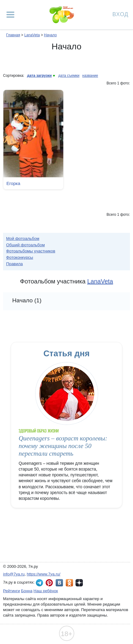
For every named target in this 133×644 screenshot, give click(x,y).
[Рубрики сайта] (10, 15)
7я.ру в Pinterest (49, 583)
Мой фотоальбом (23, 238)
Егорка (13, 183)
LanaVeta (32, 35)
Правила (15, 264)
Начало (50, 35)
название (90, 76)
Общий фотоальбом (25, 245)
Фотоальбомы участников (31, 251)
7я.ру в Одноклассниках (69, 583)
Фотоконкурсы (20, 257)
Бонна (27, 591)
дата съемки (69, 76)
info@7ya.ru (14, 574)
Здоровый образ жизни (39, 431)
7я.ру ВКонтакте (59, 583)
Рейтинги (11, 591)
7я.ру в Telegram (39, 583)
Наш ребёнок (46, 591)
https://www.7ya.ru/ (44, 574)
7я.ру (79, 583)
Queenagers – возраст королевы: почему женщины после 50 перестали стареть (63, 446)
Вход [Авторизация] (120, 14)
